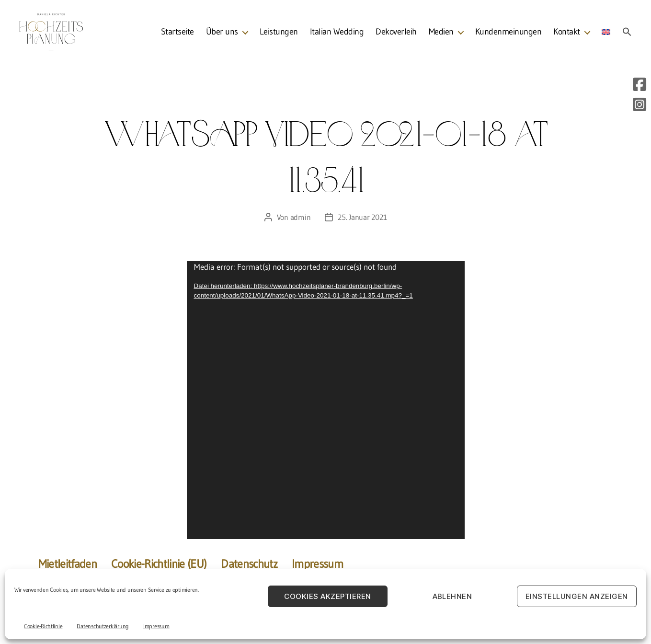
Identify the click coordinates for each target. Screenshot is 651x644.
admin (301, 217)
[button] (627, 33)
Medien (441, 33)
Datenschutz (249, 564)
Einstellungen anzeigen (577, 596)
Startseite (177, 33)
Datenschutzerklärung (103, 626)
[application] (326, 400)
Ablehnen (452, 596)
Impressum (156, 626)
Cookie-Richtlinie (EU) (159, 564)
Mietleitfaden (68, 564)
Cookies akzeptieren (328, 596)
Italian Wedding (337, 33)
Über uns (222, 33)
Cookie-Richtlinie (43, 626)
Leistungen (279, 33)
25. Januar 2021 (362, 217)
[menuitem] (606, 34)
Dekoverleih (396, 33)
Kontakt (567, 33)
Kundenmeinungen (508, 33)
